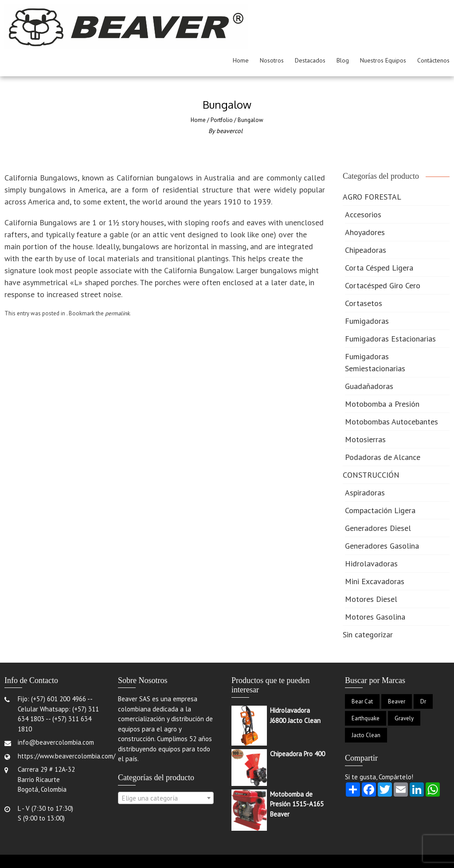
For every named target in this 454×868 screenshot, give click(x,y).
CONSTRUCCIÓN (371, 475)
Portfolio (222, 120)
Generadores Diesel (378, 528)
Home (241, 60)
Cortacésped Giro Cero (383, 285)
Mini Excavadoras (375, 581)
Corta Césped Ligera (379, 268)
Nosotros (272, 60)
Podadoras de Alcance (383, 457)
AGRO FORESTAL (372, 197)
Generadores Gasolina (382, 546)
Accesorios (363, 214)
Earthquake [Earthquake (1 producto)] (366, 718)
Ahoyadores (365, 232)
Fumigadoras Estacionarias (390, 339)
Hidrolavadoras (371, 564)
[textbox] (166, 798)
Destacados (310, 60)
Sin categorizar (368, 634)
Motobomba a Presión (382, 404)
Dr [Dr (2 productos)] (423, 701)
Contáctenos (433, 60)
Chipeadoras (366, 250)
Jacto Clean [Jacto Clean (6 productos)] (366, 735)
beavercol (229, 131)
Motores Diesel (371, 599)
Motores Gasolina (375, 617)
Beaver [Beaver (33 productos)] (397, 701)
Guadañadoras (369, 386)
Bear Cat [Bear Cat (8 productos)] (362, 701)
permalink (117, 313)
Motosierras (365, 439)
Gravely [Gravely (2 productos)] (404, 718)
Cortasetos (364, 303)
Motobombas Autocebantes (391, 422)
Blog (343, 60)
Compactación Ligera (380, 510)
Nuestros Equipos (383, 60)
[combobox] (166, 798)
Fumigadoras (367, 321)
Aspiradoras (365, 493)
